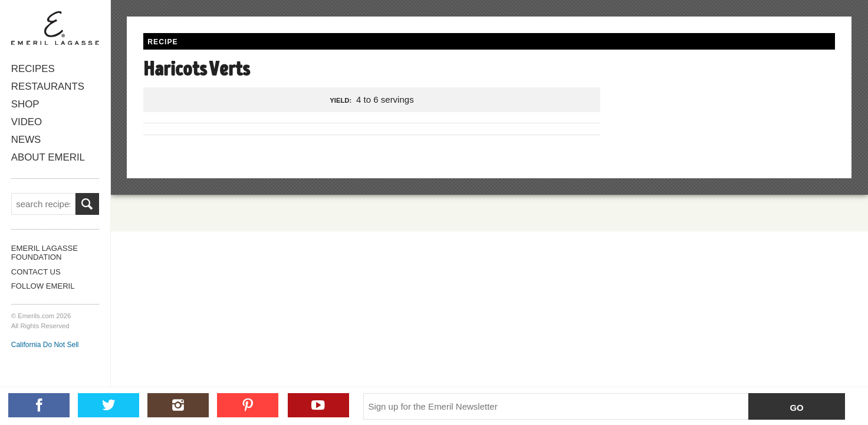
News (26, 140)
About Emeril (48, 157)
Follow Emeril (43, 286)
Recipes (33, 69)
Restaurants (48, 86)
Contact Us (36, 272)
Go (796, 408)
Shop (25, 104)
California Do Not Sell (45, 345)
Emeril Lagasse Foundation (45, 253)
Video (27, 122)
